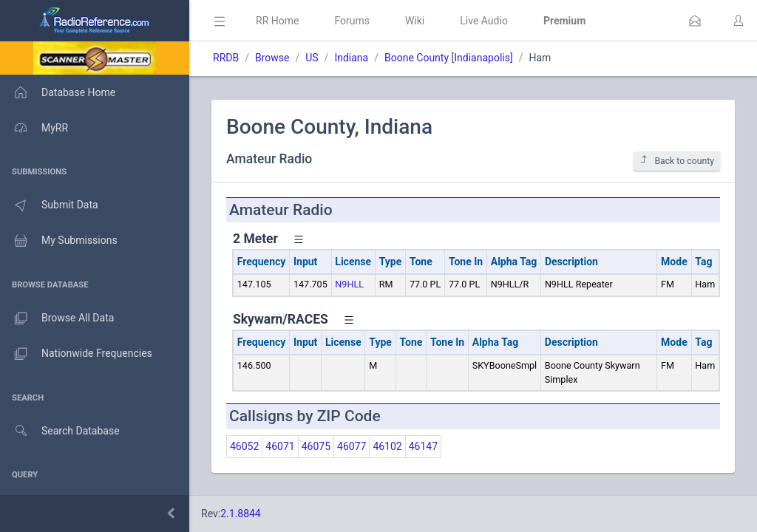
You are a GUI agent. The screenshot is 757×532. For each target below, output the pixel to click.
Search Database (60, 431)
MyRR (34, 128)
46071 (280, 446)
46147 (423, 446)
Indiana (351, 58)
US (312, 58)
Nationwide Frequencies (76, 354)
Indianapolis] (483, 58)
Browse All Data (57, 318)
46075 (316, 446)
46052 (244, 446)
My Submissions (59, 241)
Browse (272, 58)
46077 (352, 446)
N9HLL (349, 284)
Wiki (415, 21)
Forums (352, 21)
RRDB (226, 58)
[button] (695, 21)
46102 (387, 446)
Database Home (58, 92)
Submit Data (49, 205)
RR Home (277, 21)
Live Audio (484, 21)
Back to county (677, 161)
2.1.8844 (241, 514)
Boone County (417, 58)
